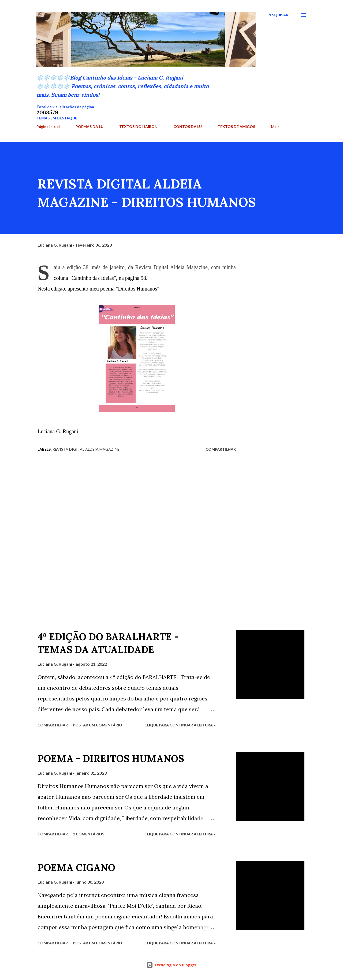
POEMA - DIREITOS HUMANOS (111, 759)
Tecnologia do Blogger (171, 965)
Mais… (277, 127)
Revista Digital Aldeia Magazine (86, 449)
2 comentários (89, 834)
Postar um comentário (98, 725)
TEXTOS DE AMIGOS (236, 127)
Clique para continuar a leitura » (180, 725)
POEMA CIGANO (76, 868)
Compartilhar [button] (221, 449)
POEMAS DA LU (90, 127)
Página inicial (48, 127)
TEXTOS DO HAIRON (138, 127)
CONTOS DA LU (188, 127)
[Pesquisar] (278, 15)
